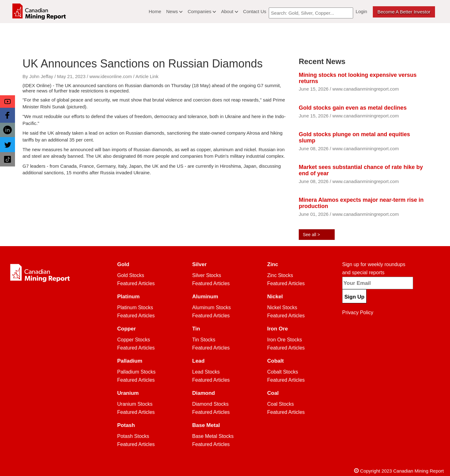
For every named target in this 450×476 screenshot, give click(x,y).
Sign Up (354, 297)
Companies (202, 11)
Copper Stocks (134, 340)
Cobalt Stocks (283, 372)
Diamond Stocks (210, 404)
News (175, 11)
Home (155, 11)
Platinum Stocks (135, 307)
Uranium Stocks (135, 404)
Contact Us (255, 11)
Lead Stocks (206, 372)
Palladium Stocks (136, 372)
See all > (311, 235)
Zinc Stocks (280, 275)
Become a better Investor (404, 12)
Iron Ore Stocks (285, 340)
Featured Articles (136, 283)
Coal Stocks (280, 404)
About (229, 11)
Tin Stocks (204, 340)
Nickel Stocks (282, 307)
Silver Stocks (207, 275)
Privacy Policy (358, 312)
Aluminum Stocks (212, 307)
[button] (7, 102)
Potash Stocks (133, 436)
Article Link (147, 76)
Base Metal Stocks (213, 436)
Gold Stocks (131, 275)
